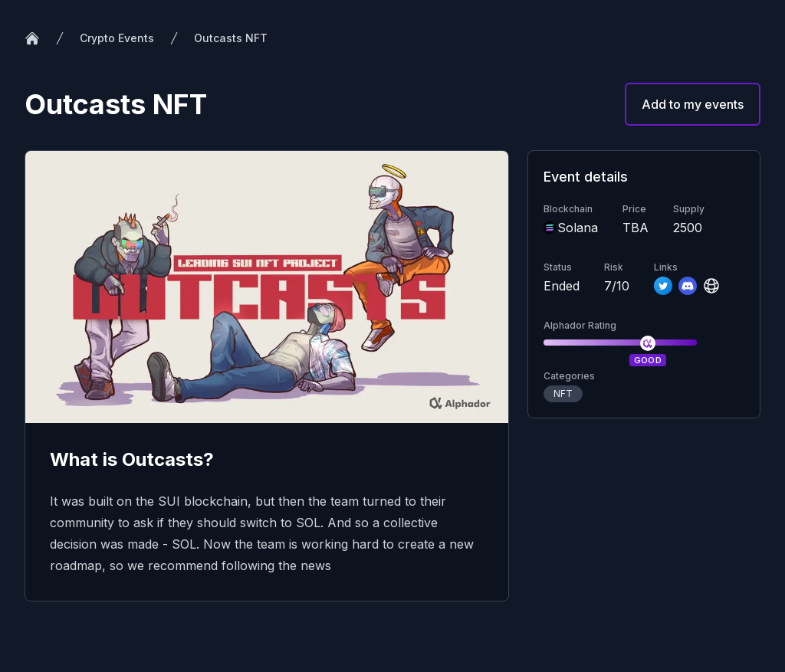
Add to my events (693, 104)
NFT (563, 393)
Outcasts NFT (231, 38)
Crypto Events (117, 38)
